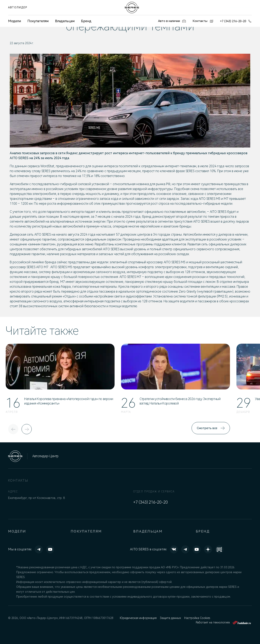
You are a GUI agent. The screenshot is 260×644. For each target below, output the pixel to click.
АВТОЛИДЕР (18, 8)
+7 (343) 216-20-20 (236, 21)
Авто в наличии (170, 21)
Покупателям (38, 21)
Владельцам (65, 21)
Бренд (86, 21)
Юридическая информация (139, 618)
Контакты (203, 21)
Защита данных (171, 618)
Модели (17, 531)
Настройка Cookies (199, 618)
